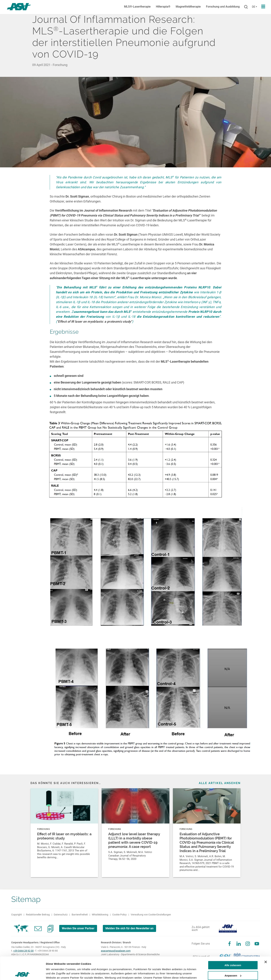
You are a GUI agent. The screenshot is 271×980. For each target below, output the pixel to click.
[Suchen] (246, 7)
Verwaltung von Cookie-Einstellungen (151, 915)
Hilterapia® (163, 7)
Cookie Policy (119, 915)
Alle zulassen (233, 943)
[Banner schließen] (266, 939)
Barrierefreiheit (80, 915)
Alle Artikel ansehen (220, 783)
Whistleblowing (100, 915)
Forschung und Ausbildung (223, 7)
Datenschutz (61, 915)
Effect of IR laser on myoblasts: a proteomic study (64, 836)
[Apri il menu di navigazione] (263, 7)
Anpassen (233, 953)
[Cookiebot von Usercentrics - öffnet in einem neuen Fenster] (23, 973)
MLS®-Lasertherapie (137, 7)
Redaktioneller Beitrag (38, 915)
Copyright (17, 915)
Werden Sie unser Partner (78, 928)
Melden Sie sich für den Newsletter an (129, 928)
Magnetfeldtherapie (188, 7)
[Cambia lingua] (254, 7)
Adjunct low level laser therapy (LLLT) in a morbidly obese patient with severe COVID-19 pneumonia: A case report (134, 840)
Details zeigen (55, 973)
